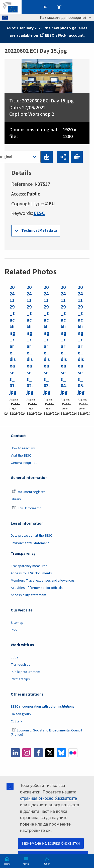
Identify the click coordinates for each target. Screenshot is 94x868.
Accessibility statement (29, 595)
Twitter (50, 753)
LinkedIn (15, 753)
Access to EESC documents (31, 573)
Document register (28, 492)
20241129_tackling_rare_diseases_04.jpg (64, 340)
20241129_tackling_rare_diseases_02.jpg (30, 340)
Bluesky (61, 753)
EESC (39, 213)
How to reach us (23, 448)
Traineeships (21, 665)
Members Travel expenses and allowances (43, 581)
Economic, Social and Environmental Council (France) (46, 733)
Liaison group (21, 714)
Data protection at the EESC (31, 536)
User (47, 864)
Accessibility (59, 7)
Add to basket (77, 157)
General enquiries (24, 463)
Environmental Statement (30, 543)
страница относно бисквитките (49, 798)
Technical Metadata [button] (39, 230)
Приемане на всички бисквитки (51, 843)
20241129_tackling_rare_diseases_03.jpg (47, 340)
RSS (14, 630)
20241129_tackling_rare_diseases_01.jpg (13, 340)
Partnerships (20, 679)
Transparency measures (29, 566)
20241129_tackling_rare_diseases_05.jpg (81, 340)
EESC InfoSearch (27, 508)
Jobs (15, 657)
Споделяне (63, 157)
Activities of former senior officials (37, 588)
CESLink (17, 721)
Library (16, 499)
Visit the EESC (21, 456)
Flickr (73, 753)
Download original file (47, 157)
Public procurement (26, 672)
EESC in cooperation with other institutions (43, 707)
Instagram (27, 753)
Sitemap (17, 623)
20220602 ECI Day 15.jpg (48, 101)
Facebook (38, 753)
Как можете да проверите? (66, 17)
